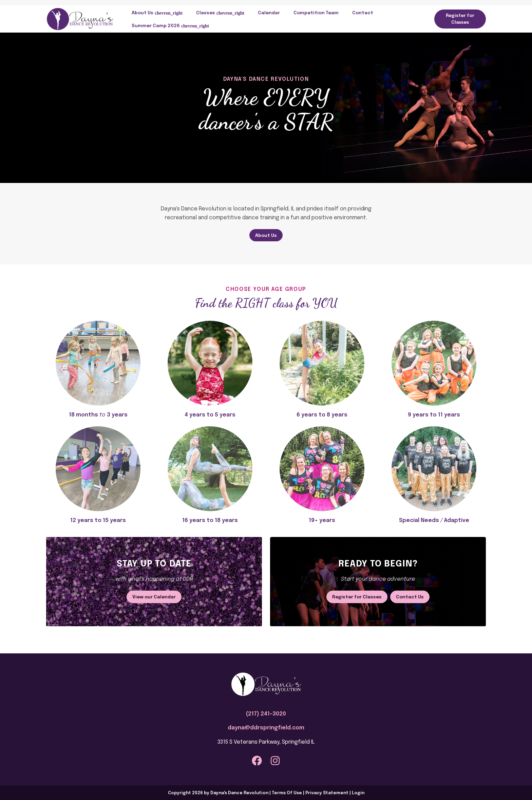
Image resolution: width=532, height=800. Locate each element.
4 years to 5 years (210, 415)
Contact (363, 13)
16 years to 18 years (210, 520)
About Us (266, 236)
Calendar (269, 13)
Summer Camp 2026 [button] (156, 26)
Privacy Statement (327, 793)
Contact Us (410, 597)
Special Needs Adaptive (434, 520)
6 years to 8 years (322, 415)
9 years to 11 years (434, 415)
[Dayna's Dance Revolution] (80, 19)
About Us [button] (142, 13)
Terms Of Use (287, 793)
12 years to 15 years (98, 520)
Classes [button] (206, 13)
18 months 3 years (98, 415)
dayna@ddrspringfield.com (266, 728)
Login (358, 793)
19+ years (322, 520)
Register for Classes (460, 19)
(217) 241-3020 (266, 714)
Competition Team (316, 13)
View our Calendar (154, 597)
